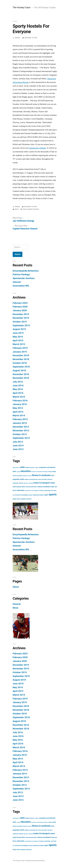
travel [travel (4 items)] (18, 499)
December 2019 (21, 314)
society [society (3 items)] (30, 495)
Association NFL (21, 286)
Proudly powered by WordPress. (35, 861)
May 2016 (18, 389)
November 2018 (21, 359)
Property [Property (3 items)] (41, 490)
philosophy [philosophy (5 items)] (21, 490)
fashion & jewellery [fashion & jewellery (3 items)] (18, 476)
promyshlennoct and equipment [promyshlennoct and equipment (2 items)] (32, 491)
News (17, 209)
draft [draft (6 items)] (14, 471)
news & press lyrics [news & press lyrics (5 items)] (19, 487)
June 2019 (18, 333)
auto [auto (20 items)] (22, 467)
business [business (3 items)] (32, 467)
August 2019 (19, 329)
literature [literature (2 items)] (26, 483)
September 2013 (21, 438)
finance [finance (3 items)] (25, 476)
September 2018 (21, 367)
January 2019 (20, 352)
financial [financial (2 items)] (29, 476)
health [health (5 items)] (22, 479)
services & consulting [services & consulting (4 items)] (21, 495)
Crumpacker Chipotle (37, 148)
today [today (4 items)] (14, 499)
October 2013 (20, 434)
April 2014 (18, 412)
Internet (17, 282)
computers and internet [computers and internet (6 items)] (47, 467)
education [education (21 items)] (26, 471)
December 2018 (21, 355)
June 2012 (18, 449)
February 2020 (20, 307)
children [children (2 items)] (37, 468)
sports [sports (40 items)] (53, 494)
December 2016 (21, 374)
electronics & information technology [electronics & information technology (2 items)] (39, 472)
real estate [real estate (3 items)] (54, 490)
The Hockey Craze (21, 7)
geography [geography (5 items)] (16, 479)
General (17, 604)
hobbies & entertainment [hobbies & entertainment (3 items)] (31, 479)
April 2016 (18, 393)
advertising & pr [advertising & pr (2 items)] (16, 468)
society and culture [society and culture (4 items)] (38, 495)
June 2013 (18, 446)
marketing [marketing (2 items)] (31, 483)
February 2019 (20, 348)
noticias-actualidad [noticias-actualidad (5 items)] (43, 487)
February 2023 (20, 303)
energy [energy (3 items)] (50, 472)
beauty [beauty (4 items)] (27, 467)
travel (25, 209)
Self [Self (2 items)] (14, 495)
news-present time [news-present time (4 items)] (31, 487)
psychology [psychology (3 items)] (47, 490)
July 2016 (18, 382)
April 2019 (18, 340)
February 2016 (20, 401)
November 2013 (21, 430)
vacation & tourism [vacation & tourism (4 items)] (26, 499)
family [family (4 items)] (54, 471)
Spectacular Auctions (24, 278)
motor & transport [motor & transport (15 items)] (42, 483)
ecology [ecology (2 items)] (18, 472)
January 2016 (20, 404)
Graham (17, 38)
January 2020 (20, 310)
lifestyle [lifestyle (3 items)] (21, 483)
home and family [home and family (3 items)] (42, 479)
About (16, 587)
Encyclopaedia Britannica (26, 271)
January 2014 (20, 423)
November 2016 (21, 378)
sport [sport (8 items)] (46, 495)
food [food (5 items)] (53, 476)
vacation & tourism (33, 209)
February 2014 (20, 419)
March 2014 (19, 415)
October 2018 (20, 363)
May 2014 (18, 408)
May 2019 (18, 337)
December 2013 (21, 427)
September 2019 (21, 325)
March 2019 (19, 344)
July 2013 (18, 442)
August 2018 (19, 370)
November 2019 (21, 318)
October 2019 (20, 322)
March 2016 (19, 397)
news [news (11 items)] (53, 483)
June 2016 (18, 385)
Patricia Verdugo (21, 274)
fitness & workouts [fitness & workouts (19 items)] (41, 475)
